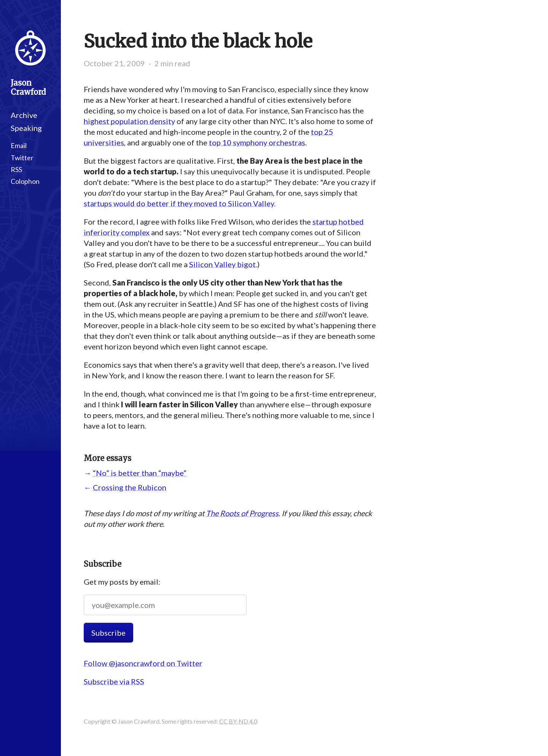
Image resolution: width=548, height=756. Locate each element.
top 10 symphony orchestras (257, 142)
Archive (24, 115)
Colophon (25, 181)
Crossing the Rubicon (130, 487)
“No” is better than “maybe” (140, 473)
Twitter (22, 158)
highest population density (129, 121)
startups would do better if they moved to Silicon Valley (179, 203)
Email (19, 145)
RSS (16, 169)
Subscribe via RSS (114, 681)
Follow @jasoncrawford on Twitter (143, 663)
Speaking (26, 128)
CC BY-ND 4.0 (238, 721)
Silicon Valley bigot (222, 264)
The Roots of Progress (242, 513)
